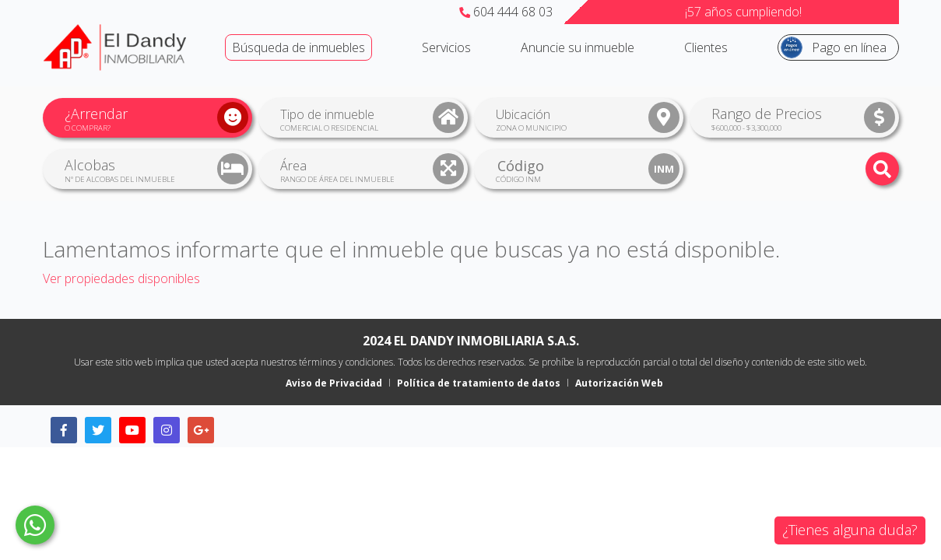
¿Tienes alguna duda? (850, 530)
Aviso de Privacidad (334, 383)
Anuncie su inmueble (578, 47)
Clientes (706, 47)
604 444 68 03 (506, 12)
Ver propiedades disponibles (121, 278)
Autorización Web (619, 383)
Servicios (446, 47)
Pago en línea (849, 47)
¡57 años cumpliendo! (743, 12)
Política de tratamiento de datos (479, 383)
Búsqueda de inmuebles (298, 47)
